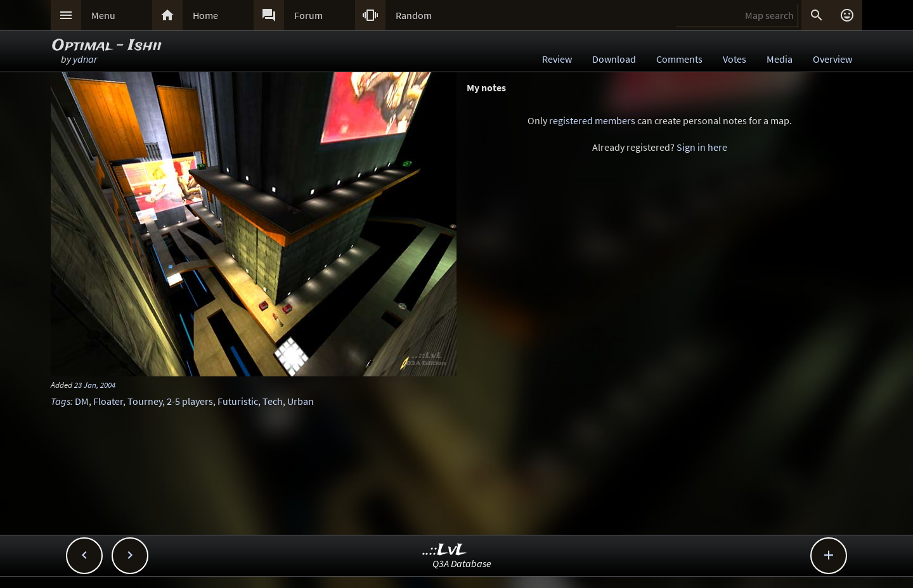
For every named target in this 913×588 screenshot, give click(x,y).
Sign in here (702, 147)
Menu (103, 15)
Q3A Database (462, 563)
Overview (832, 59)
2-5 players (190, 401)
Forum (308, 15)
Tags (61, 401)
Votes (735, 59)
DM (82, 401)
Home (205, 15)
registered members (592, 120)
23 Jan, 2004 (95, 385)
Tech (273, 401)
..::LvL (445, 550)
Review (557, 59)
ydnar (85, 59)
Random (414, 15)
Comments (679, 59)
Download (614, 59)
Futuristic (238, 401)
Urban (301, 401)
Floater (108, 401)
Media (780, 59)
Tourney (145, 401)
